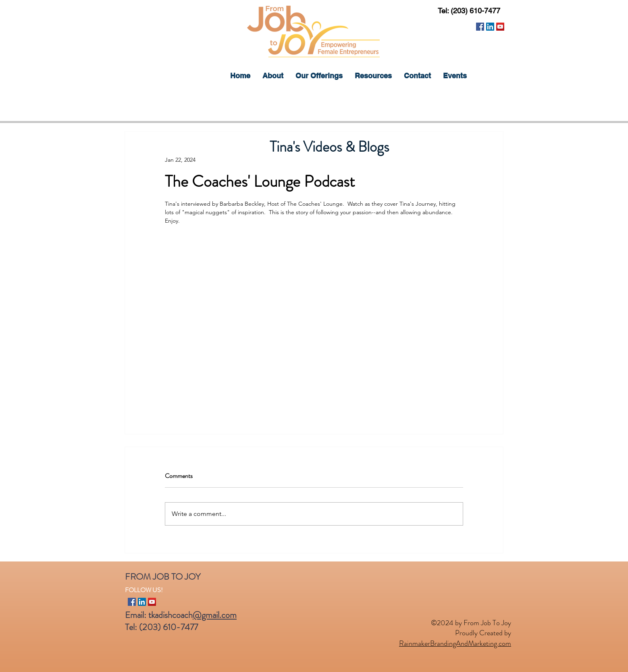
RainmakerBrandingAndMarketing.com (455, 643)
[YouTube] (500, 27)
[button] (319, 76)
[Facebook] (480, 27)
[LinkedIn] (490, 27)
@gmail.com (215, 615)
